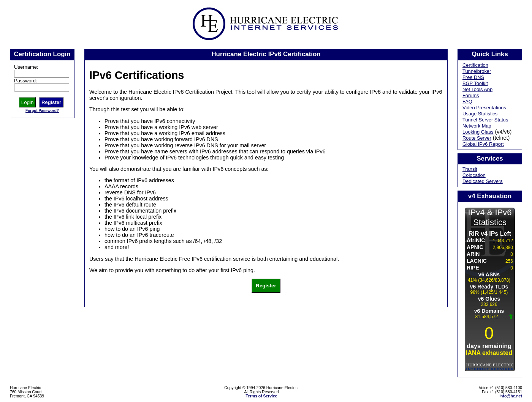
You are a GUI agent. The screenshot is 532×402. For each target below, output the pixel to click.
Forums (471, 95)
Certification (475, 65)
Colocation (474, 175)
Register (51, 102)
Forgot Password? (42, 111)
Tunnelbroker (477, 71)
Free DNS (473, 77)
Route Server (477, 138)
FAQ (467, 102)
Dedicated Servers (483, 181)
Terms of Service (262, 396)
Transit (470, 169)
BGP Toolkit (475, 83)
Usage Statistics (480, 114)
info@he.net (511, 396)
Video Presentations (484, 108)
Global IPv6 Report (483, 144)
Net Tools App (477, 89)
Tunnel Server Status (485, 120)
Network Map (477, 126)
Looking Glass (478, 132)
